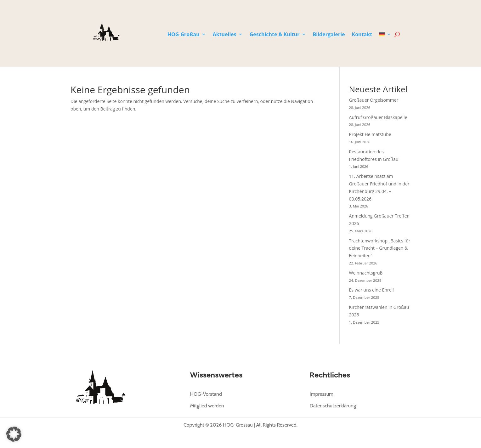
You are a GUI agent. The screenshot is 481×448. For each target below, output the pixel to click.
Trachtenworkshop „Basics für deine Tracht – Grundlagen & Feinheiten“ (380, 248)
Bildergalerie (329, 35)
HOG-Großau (184, 35)
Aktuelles (225, 35)
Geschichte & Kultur (275, 35)
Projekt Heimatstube (370, 134)
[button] (14, 434)
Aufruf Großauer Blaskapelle (378, 117)
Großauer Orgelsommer (374, 100)
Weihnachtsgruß (366, 272)
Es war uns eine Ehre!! (371, 290)
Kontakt (362, 35)
